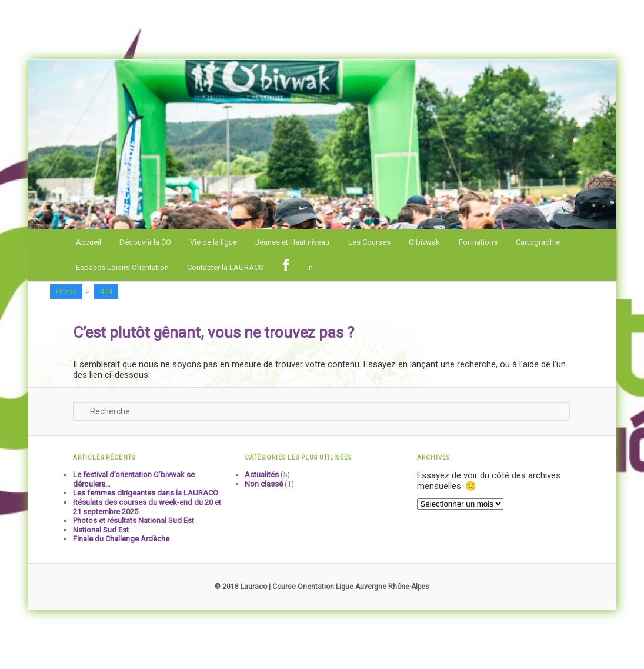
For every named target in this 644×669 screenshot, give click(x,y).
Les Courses (369, 242)
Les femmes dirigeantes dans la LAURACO (146, 493)
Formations (478, 242)
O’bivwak (424, 242)
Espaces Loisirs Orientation (122, 267)
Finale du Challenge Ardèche (121, 539)
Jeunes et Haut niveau (292, 242)
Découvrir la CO (145, 242)
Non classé (264, 484)
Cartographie (538, 242)
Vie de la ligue (213, 242)
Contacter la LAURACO (226, 267)
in (310, 267)
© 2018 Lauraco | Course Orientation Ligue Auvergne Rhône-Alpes (322, 587)
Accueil (89, 242)
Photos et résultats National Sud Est (134, 520)
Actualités (262, 475)
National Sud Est (101, 530)
